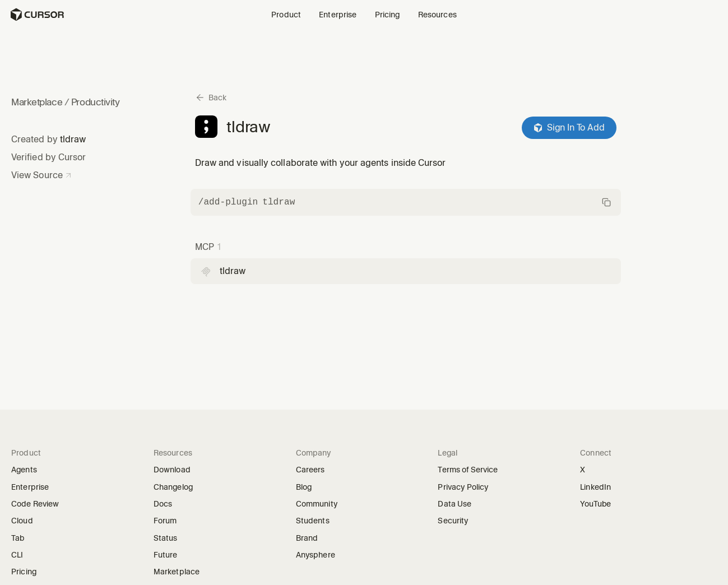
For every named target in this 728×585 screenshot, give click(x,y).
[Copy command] (406, 202)
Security (453, 521)
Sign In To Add (569, 127)
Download (172, 470)
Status (169, 538)
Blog (304, 487)
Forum (169, 521)
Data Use (455, 504)
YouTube (599, 504)
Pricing (388, 15)
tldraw (73, 139)
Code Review (35, 504)
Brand (307, 538)
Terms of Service (468, 470)
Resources (437, 15)
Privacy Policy (463, 487)
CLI (17, 555)
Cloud (22, 521)
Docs (163, 504)
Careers (310, 470)
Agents (24, 470)
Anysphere (319, 555)
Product (286, 15)
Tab (18, 538)
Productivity (96, 102)
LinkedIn (599, 487)
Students (313, 521)
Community (317, 504)
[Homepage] (37, 15)
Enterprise (338, 15)
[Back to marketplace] (211, 97)
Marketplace (37, 102)
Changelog (173, 487)
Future (169, 555)
